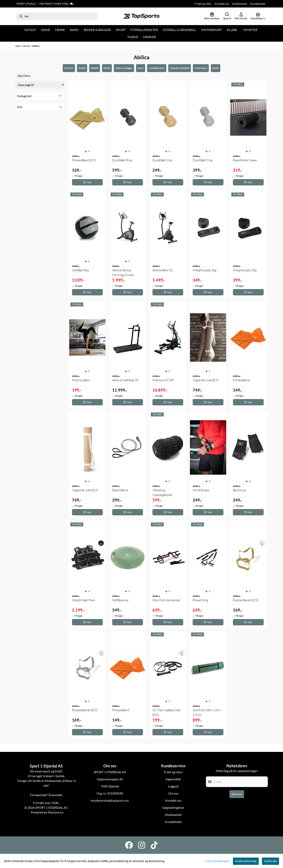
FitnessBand (241, 380)
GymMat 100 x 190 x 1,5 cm (207, 712)
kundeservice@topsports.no (110, 800)
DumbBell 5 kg (203, 160)
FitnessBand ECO (84, 160)
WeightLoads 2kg (245, 270)
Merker (149, 37)
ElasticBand (120, 490)
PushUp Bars (81, 380)
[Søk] (57, 16)
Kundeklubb (258, 4)
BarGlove (239, 490)
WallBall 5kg (80, 270)
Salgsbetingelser (173, 807)
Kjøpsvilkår (173, 779)
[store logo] (141, 16)
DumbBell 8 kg (122, 160)
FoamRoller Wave (245, 160)
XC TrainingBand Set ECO (166, 712)
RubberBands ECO (246, 600)
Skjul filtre (24, 76)
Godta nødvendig (246, 861)
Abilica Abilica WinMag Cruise (123, 272)
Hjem (18, 46)
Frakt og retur (203, 4)
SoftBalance (120, 600)
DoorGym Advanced (166, 600)
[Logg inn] (212, 16)
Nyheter (250, 30)
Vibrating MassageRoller (163, 492)
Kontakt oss (222, 4)
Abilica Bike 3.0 (163, 270)
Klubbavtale (240, 4)
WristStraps (201, 490)
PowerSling (200, 600)
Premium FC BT (163, 380)
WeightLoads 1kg (205, 270)
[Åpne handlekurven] (258, 16)
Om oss (173, 793)
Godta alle (270, 861)
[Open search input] (227, 16)
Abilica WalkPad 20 (125, 380)
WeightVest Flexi (83, 600)
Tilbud (133, 37)
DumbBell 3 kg (162, 160)
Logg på (173, 786)
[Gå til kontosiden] (241, 16)
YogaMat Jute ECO (206, 380)
